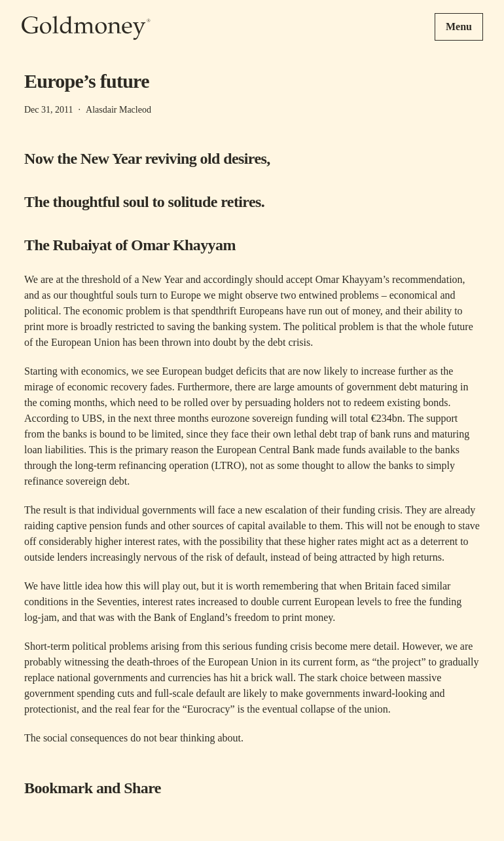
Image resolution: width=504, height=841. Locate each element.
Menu (459, 27)
